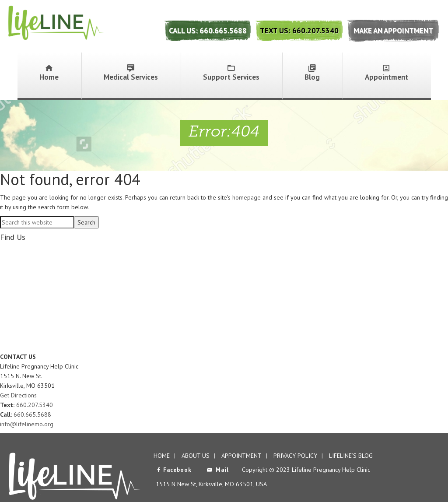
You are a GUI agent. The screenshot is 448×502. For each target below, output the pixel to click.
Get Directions (18, 395)
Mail (218, 470)
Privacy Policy (295, 456)
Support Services (231, 73)
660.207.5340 (35, 405)
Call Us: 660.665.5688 (208, 31)
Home (49, 73)
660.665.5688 (32, 414)
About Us (196, 456)
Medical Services (131, 73)
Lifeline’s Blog (351, 456)
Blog (312, 73)
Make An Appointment (393, 31)
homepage (247, 197)
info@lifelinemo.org (27, 424)
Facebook (174, 470)
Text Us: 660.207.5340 (299, 31)
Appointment (387, 73)
